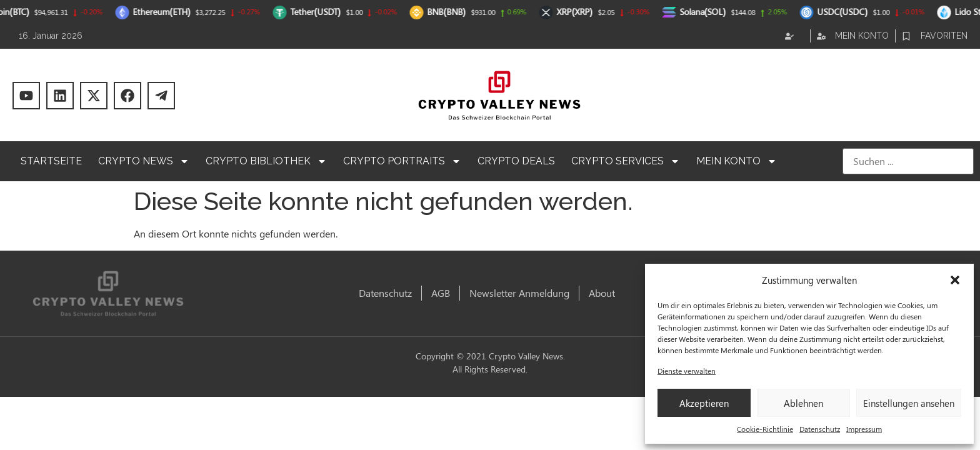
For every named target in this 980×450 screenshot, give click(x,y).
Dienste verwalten (687, 371)
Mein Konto (737, 161)
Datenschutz (820, 429)
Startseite (51, 161)
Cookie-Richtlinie (765, 429)
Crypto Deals (516, 161)
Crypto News (144, 161)
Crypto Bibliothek (266, 161)
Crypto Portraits (402, 161)
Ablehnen (803, 403)
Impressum (864, 429)
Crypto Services (626, 161)
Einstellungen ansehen (909, 403)
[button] (955, 280)
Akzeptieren (704, 403)
